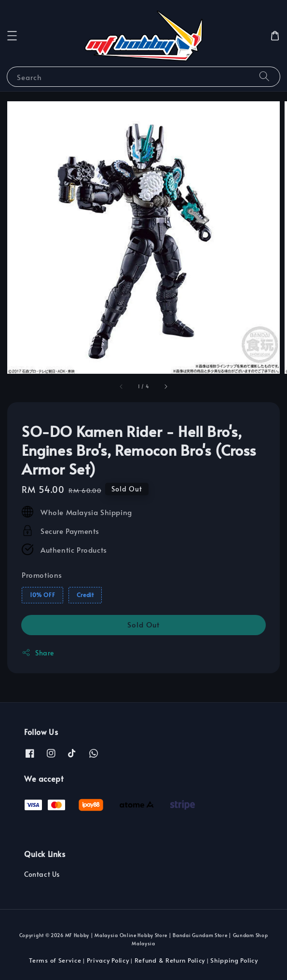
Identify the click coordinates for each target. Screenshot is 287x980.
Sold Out (143, 624)
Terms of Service (55, 960)
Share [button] (38, 653)
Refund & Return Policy (170, 960)
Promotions (42, 575)
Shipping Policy (234, 960)
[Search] (264, 76)
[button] (12, 36)
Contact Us (42, 874)
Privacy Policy (108, 960)
